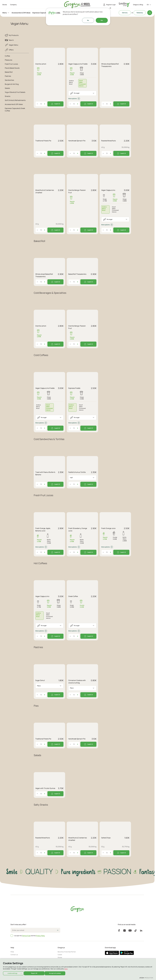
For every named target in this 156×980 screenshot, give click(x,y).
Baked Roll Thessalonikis (77, 274)
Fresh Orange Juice (108, 528)
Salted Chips (106, 838)
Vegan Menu (12, 45)
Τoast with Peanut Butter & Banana (45, 473)
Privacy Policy (40, 936)
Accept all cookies (57, 973)
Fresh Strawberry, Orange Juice (78, 529)
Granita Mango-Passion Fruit (77, 191)
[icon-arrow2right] (58, 930)
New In (9, 40)
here (66, 968)
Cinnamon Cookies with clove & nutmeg (77, 682)
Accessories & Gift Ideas (21, 13)
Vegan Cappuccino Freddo (78, 64)
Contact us (14, 955)
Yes (102, 20)
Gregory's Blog (138, 5)
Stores (60, 957)
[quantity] (41, 104)
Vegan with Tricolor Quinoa (45, 788)
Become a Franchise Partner (67, 952)
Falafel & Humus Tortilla (77, 472)
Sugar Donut (40, 680)
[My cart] (150, 13)
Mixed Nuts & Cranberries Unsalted (45, 191)
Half (71, 478)
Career (60, 955)
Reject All (35, 973)
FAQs (12, 952)
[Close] (110, 8)
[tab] (82, 83)
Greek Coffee (73, 596)
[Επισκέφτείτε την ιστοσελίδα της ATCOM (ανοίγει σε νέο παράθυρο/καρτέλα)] (146, 978)
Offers (9, 50)
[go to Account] (124, 5)
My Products (12, 35)
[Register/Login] (109, 5)
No (88, 20)
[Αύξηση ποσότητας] (45, 104)
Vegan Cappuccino (108, 190)
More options (74, 99)
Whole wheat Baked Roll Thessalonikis (110, 65)
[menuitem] (6, 13)
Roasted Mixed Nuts (108, 141)
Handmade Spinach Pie (77, 141)
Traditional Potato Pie (43, 141)
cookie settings (12, 973)
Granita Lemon (41, 64)
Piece (39, 686)
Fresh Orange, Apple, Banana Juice (43, 529)
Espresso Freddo (74, 388)
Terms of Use (26, 936)
